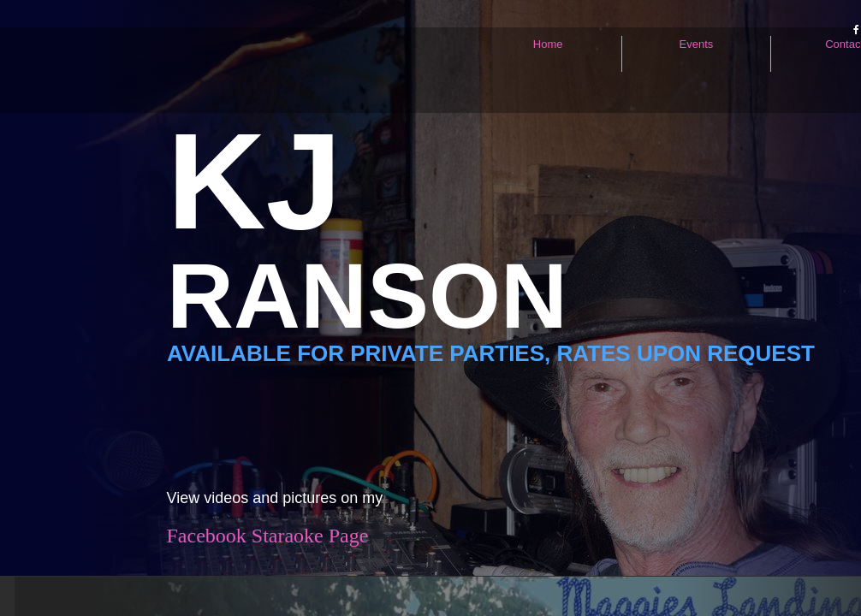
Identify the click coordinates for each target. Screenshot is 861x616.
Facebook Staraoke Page (268, 536)
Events (697, 44)
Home (548, 44)
